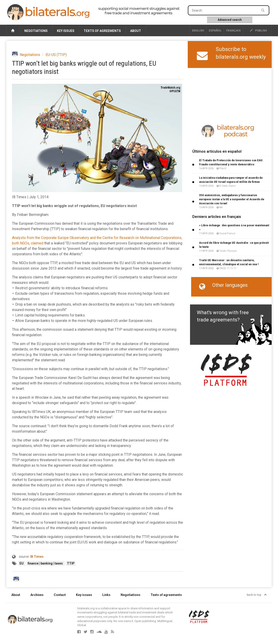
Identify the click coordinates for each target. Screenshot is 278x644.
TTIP (71, 563)
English (198, 31)
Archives (37, 595)
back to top (257, 595)
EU (22, 563)
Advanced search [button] (230, 20)
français (233, 31)
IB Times (37, 557)
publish (258, 31)
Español (215, 31)
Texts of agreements (102, 31)
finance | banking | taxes (46, 563)
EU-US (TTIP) (56, 55)
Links (106, 595)
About (136, 31)
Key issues (66, 31)
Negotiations (36, 31)
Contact (60, 595)
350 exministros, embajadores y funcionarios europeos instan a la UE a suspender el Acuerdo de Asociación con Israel (232, 199)
